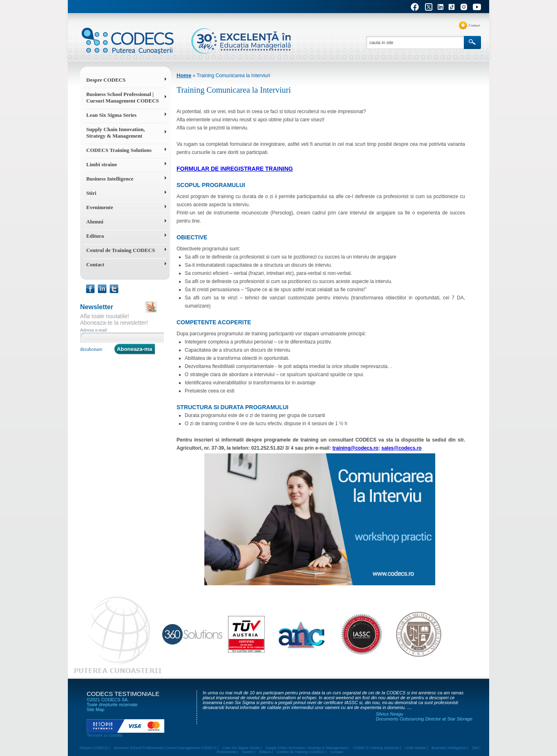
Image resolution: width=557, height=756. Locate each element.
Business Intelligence (110, 179)
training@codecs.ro (356, 448)
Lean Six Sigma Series (111, 115)
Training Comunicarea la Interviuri (233, 76)
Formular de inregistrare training (235, 169)
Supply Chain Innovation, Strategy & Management (115, 133)
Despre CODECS (106, 80)
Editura (95, 236)
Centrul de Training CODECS (121, 250)
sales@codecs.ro (401, 448)
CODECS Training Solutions (119, 150)
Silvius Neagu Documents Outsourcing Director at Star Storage (424, 716)
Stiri (91, 193)
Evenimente (100, 207)
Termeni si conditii (104, 735)
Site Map (95, 709)
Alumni (95, 222)
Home (184, 75)
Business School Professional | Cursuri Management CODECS (123, 97)
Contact (474, 25)
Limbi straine (102, 164)
